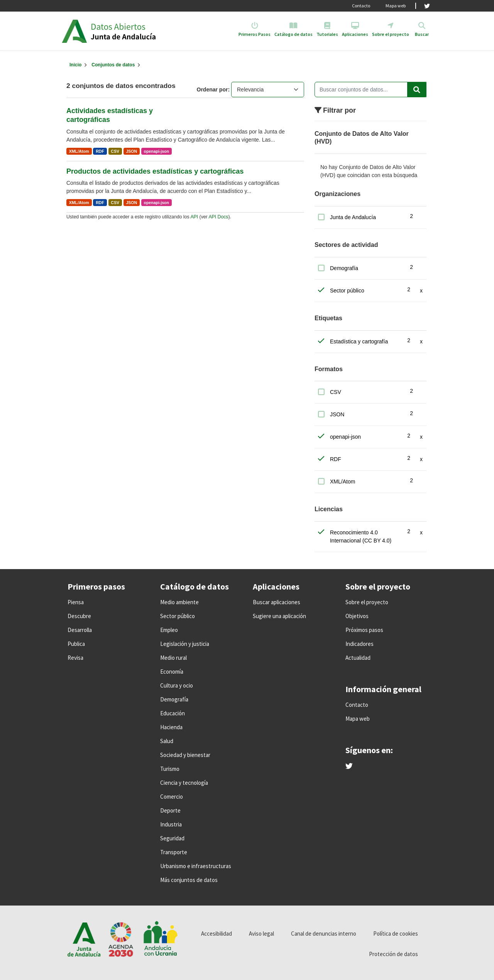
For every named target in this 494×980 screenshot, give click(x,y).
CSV (115, 151)
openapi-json (156, 151)
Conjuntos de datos (113, 65)
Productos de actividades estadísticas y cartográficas (155, 171)
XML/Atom (79, 151)
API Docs (218, 217)
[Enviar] (417, 90)
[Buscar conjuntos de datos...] (370, 90)
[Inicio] (75, 65)
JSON (131, 151)
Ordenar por (212, 90)
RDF (100, 151)
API (194, 217)
